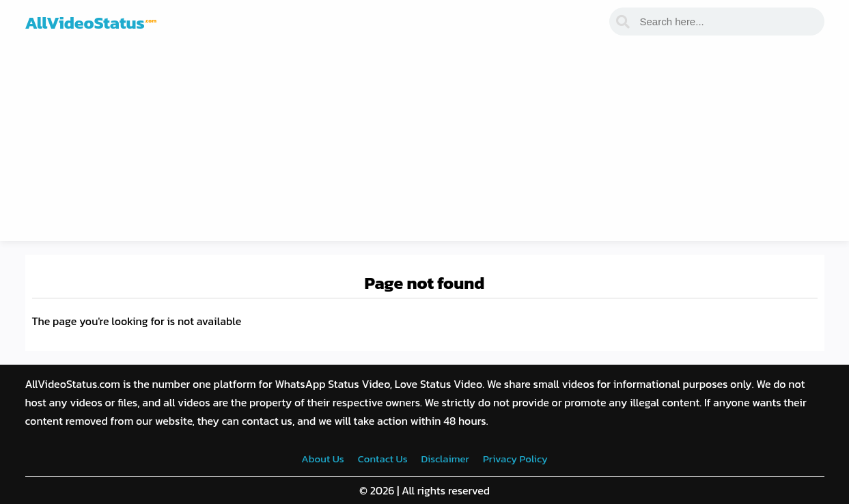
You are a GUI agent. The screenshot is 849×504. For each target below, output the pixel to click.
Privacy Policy (515, 459)
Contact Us (383, 459)
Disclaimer (445, 459)
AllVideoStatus (91, 23)
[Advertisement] (425, 145)
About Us (322, 459)
